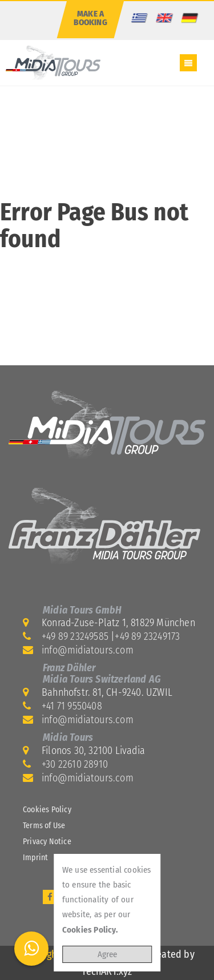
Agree (107, 954)
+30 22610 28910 (75, 764)
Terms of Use (44, 826)
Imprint (35, 858)
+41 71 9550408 (72, 706)
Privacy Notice (47, 842)
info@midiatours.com (88, 650)
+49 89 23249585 (75, 636)
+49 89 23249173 (147, 636)
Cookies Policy (47, 810)
